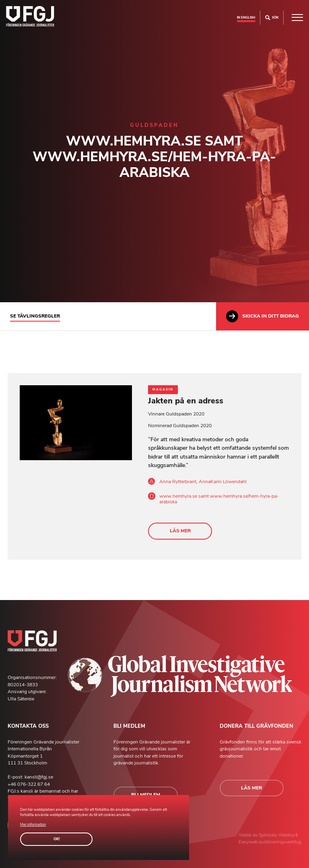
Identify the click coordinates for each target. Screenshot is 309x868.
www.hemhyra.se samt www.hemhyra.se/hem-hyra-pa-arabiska (219, 499)
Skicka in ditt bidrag (263, 316)
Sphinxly (269, 835)
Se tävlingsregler (35, 316)
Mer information (33, 824)
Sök (272, 18)
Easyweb (249, 842)
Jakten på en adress (186, 401)
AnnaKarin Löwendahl (223, 482)
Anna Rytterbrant (178, 482)
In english (246, 17)
